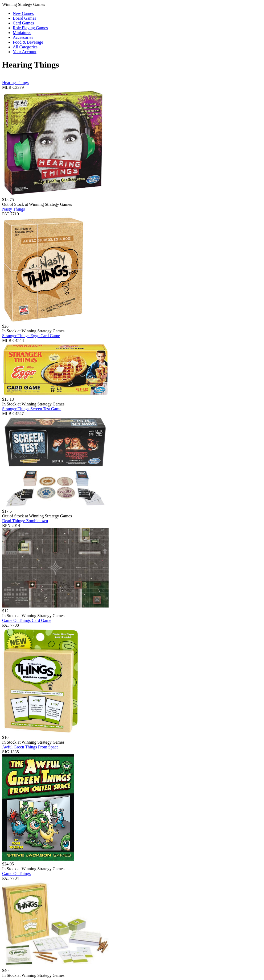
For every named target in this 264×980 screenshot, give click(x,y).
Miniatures (22, 33)
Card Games (23, 23)
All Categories (25, 47)
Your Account (25, 52)
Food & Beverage (28, 42)
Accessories (23, 37)
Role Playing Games (30, 28)
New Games (23, 13)
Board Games (24, 18)
